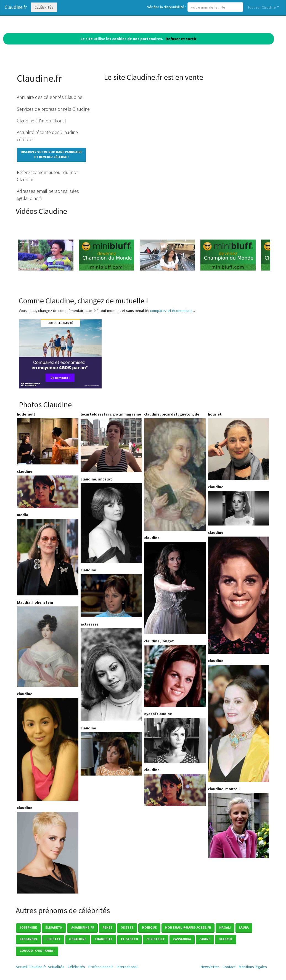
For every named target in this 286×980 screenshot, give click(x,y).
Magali (225, 927)
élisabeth (54, 927)
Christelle (156, 939)
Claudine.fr (16, 7)
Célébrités (44, 7)
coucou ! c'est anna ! (37, 951)
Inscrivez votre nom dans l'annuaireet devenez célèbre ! (51, 154)
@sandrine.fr (82, 927)
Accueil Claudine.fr (31, 967)
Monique (149, 927)
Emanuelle (104, 939)
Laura (244, 927)
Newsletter (210, 967)
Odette (127, 927)
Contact (229, 967)
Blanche (226, 939)
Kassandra (29, 939)
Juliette (53, 939)
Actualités (56, 967)
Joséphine (28, 927)
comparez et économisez (171, 311)
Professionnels (101, 967)
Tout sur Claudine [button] (262, 7)
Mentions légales (253, 967)
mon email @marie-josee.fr (188, 927)
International (127, 967)
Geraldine (78, 939)
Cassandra (182, 939)
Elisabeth (129, 939)
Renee (107, 927)
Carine (205, 939)
